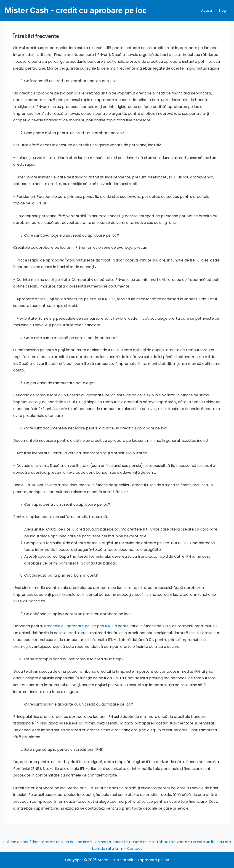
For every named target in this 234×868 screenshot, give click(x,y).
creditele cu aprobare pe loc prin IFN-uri (80, 626)
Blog (222, 10)
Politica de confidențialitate (28, 842)
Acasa (206, 10)
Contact (135, 848)
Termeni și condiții (109, 842)
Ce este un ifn (203, 842)
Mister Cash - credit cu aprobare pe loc (76, 10)
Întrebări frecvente (170, 842)
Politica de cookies (73, 842)
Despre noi (139, 842)
